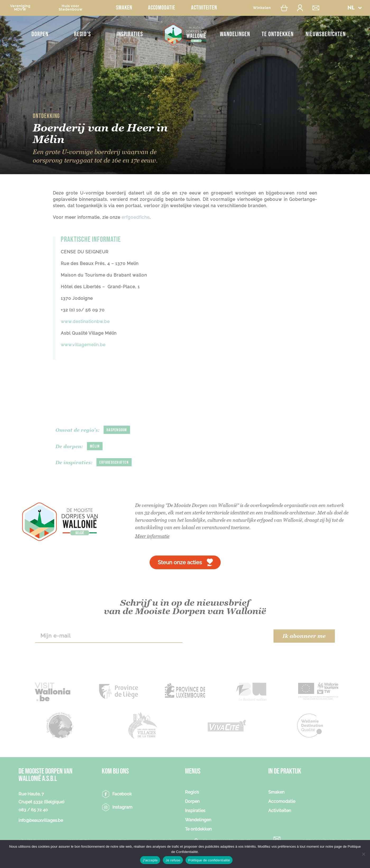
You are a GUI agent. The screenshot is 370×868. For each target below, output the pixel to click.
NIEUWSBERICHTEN (326, 34)
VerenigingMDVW (20, 8)
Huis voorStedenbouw (71, 8)
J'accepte (150, 860)
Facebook (122, 794)
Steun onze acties (180, 562)
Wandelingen (235, 34)
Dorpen (40, 34)
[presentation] (228, 636)
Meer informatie (152, 536)
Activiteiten (204, 8)
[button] (355, 8)
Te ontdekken (278, 34)
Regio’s (82, 34)
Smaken (124, 8)
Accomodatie (162, 8)
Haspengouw (117, 430)
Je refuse (173, 860)
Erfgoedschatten (114, 463)
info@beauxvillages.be (41, 820)
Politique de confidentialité (209, 860)
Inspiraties (130, 34)
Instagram (122, 807)
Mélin (95, 446)
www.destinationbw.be (85, 322)
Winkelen (262, 8)
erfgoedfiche (136, 217)
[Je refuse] (363, 854)
